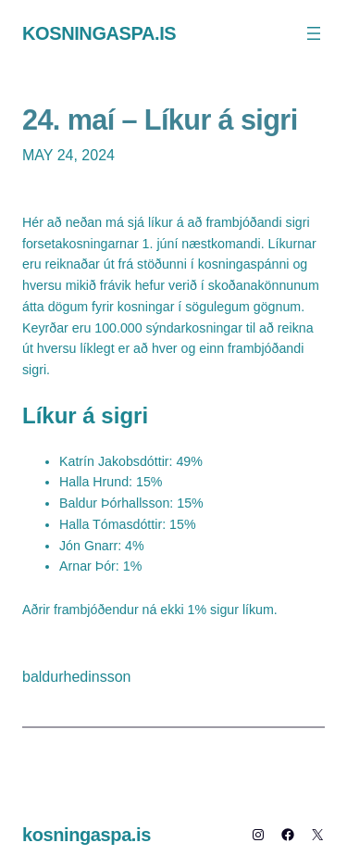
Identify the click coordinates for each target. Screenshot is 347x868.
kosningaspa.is (99, 33)
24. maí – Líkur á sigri (160, 120)
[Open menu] (314, 33)
